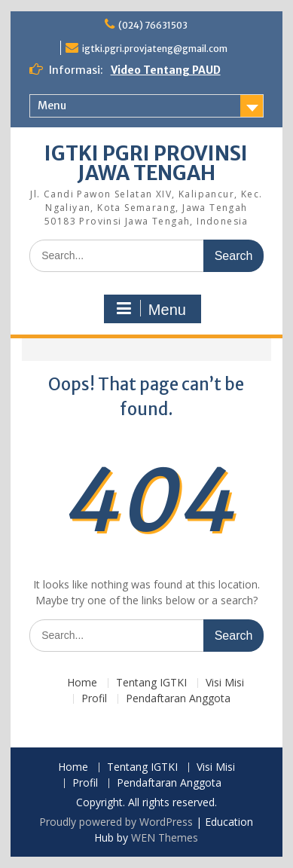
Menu (52, 105)
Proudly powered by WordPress (116, 822)
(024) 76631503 (153, 25)
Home (82, 683)
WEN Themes (165, 837)
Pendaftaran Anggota (178, 699)
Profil (94, 699)
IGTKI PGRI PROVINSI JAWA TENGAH (146, 163)
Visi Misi (225, 683)
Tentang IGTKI (151, 683)
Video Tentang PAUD (166, 70)
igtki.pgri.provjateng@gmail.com (155, 49)
